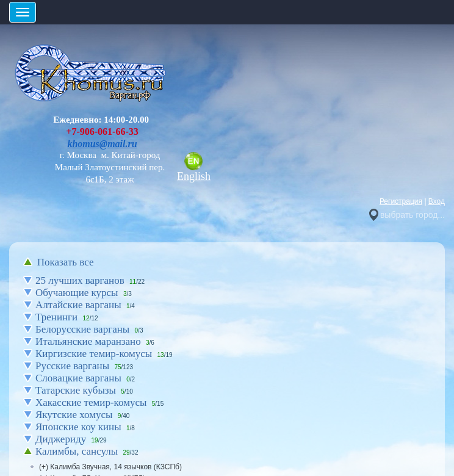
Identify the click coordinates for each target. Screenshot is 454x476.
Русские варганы (72, 366)
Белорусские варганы (82, 329)
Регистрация (401, 201)
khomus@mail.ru (102, 144)
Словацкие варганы (78, 378)
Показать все (66, 262)
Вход (437, 201)
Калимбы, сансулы (77, 451)
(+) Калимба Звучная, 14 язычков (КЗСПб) (110, 467)
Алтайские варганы (78, 305)
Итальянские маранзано (88, 341)
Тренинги (56, 317)
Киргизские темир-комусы (94, 354)
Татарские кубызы (76, 390)
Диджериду (61, 439)
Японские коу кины (78, 427)
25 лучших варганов (80, 280)
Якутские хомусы (74, 415)
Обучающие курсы (77, 293)
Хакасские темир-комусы (91, 402)
